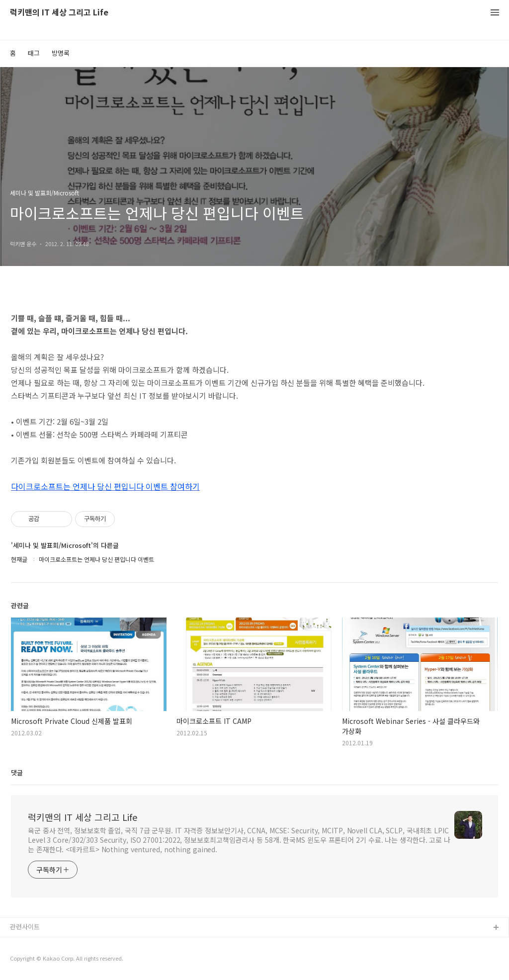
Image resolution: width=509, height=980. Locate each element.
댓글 (17, 772)
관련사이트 (25, 927)
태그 (34, 53)
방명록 (61, 53)
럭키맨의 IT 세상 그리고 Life (59, 13)
